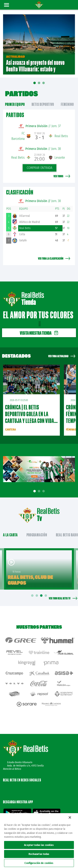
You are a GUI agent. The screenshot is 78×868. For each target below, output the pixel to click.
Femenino (67, 104)
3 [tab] (44, 491)
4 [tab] (46, 596)
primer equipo (15, 104)
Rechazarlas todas (39, 854)
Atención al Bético (12, 769)
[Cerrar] (70, 817)
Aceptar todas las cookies (39, 845)
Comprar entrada (40, 168)
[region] (39, 841)
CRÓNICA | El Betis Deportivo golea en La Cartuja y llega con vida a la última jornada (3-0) (31, 417)
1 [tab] (35, 491)
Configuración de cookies (39, 863)
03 (43, 84)
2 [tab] (40, 491)
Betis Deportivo (43, 104)
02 (39, 84)
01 (35, 86)
